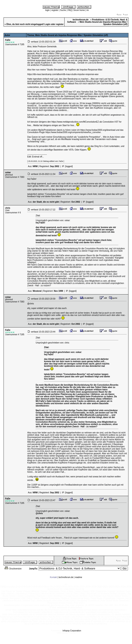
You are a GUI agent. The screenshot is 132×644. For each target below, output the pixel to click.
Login (47, 24)
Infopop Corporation (72, 631)
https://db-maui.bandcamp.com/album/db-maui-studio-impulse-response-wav (63, 74)
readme (79, 577)
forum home (79, 10)
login (47, 10)
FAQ (70, 10)
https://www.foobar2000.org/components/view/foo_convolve (73, 132)
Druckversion (13, 569)
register (55, 10)
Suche (63, 10)
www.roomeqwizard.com (54, 94)
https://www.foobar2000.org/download (98, 130)
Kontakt (53, 577)
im (88, 10)
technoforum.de (66, 577)
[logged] (69, 166)
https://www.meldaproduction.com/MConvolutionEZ (75, 122)
